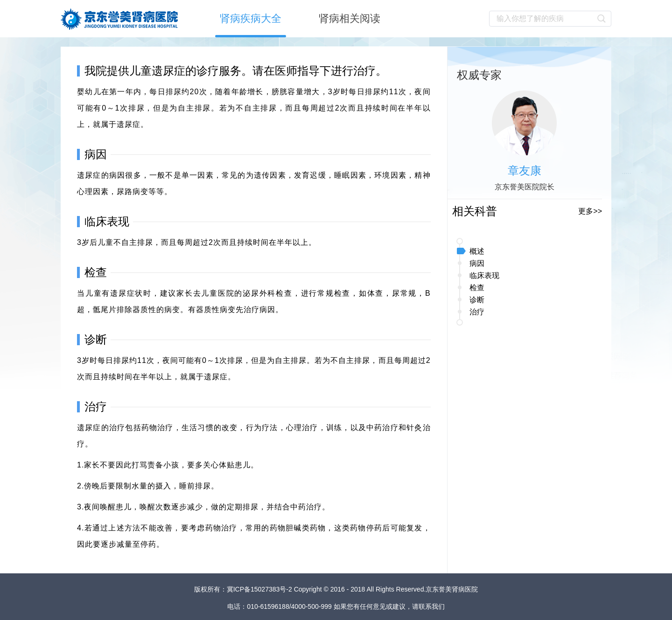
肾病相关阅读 (350, 18)
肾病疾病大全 (251, 18)
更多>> (590, 211)
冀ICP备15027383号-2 (260, 589)
